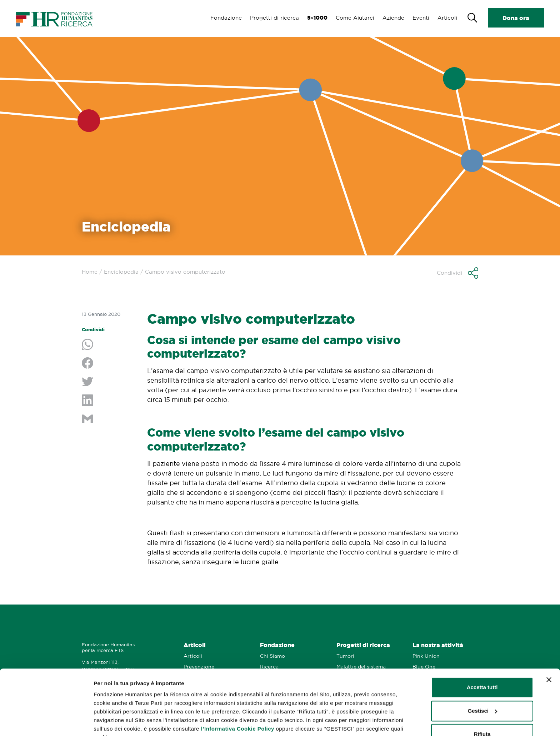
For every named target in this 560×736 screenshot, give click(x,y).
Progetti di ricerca (273, 18)
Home (90, 272)
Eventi (421, 18)
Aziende (393, 18)
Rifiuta (482, 699)
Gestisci (104, 722)
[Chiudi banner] (549, 645)
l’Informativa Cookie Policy (238, 694)
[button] (457, 273)
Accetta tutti (482, 652)
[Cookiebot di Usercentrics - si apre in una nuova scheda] (46, 722)
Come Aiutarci (354, 18)
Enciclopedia (121, 272)
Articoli (447, 18)
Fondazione (224, 18)
